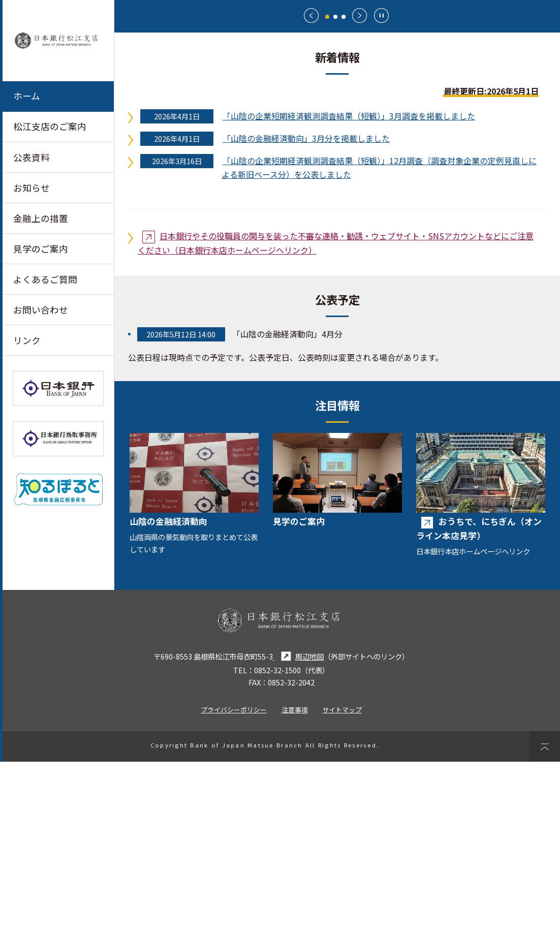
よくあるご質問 (45, 280)
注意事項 (295, 886)
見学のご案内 (41, 249)
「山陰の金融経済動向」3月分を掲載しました (306, 315)
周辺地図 (298, 833)
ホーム (27, 96)
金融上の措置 (41, 218)
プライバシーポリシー (234, 886)
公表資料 (32, 157)
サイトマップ (342, 886)
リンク (27, 341)
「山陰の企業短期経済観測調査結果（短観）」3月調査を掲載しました (349, 292)
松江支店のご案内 (50, 127)
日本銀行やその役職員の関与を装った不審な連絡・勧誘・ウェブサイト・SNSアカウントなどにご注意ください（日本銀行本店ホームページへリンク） (336, 419)
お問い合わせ (41, 310)
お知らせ (32, 188)
